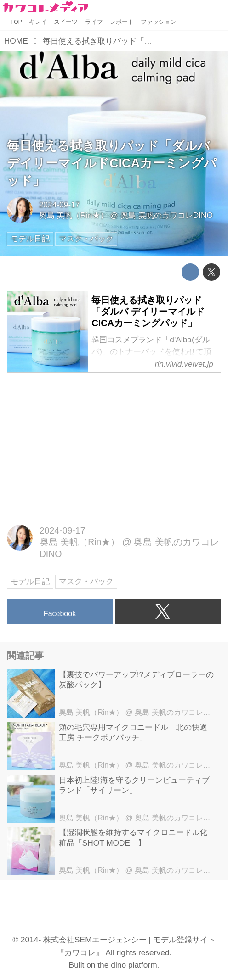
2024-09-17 (60, 205)
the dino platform (127, 965)
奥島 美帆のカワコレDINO (167, 215)
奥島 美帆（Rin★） (74, 215)
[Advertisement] (114, 447)
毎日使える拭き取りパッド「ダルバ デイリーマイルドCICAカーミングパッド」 (112, 163)
